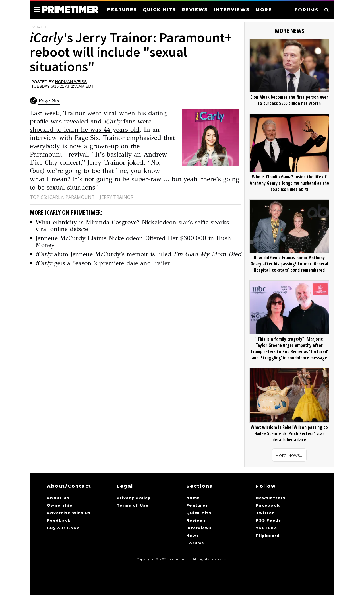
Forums (195, 543)
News (193, 536)
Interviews (199, 528)
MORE (264, 10)
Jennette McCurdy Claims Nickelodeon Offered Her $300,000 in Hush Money (133, 241)
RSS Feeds (269, 520)
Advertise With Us (69, 513)
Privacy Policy (134, 498)
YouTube (266, 528)
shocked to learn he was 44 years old (85, 129)
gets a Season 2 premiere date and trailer (103, 263)
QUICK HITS (159, 10)
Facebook (268, 505)
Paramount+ (81, 197)
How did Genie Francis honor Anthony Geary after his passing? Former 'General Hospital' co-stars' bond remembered (289, 264)
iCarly (56, 197)
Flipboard (268, 536)
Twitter (265, 513)
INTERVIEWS (232, 10)
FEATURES (122, 10)
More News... (289, 455)
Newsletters (271, 498)
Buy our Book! (64, 528)
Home (193, 498)
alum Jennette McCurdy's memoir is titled (138, 254)
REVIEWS (195, 10)
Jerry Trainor (117, 197)
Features (197, 505)
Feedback (59, 520)
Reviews (196, 520)
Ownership (60, 505)
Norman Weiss (71, 82)
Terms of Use (133, 505)
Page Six (49, 101)
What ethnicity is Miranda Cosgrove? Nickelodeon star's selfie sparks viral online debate (132, 226)
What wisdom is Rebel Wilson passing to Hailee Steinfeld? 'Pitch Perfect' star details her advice (289, 433)
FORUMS (307, 10)
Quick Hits (199, 513)
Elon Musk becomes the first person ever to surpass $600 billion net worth (289, 100)
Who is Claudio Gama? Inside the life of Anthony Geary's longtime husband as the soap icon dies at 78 (289, 183)
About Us (58, 498)
